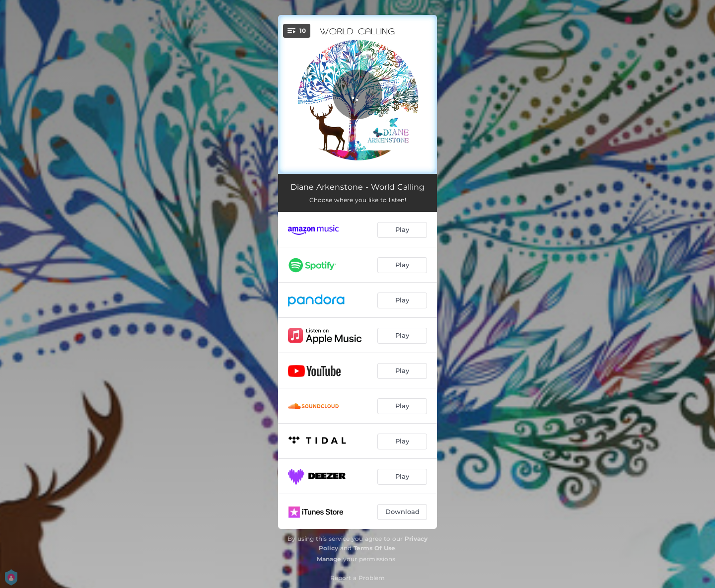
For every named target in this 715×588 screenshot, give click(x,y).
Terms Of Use (374, 548)
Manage (329, 559)
